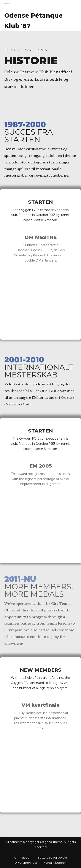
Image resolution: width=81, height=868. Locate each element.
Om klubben (34, 50)
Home (10, 50)
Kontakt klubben (55, 863)
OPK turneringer (26, 863)
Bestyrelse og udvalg (52, 858)
